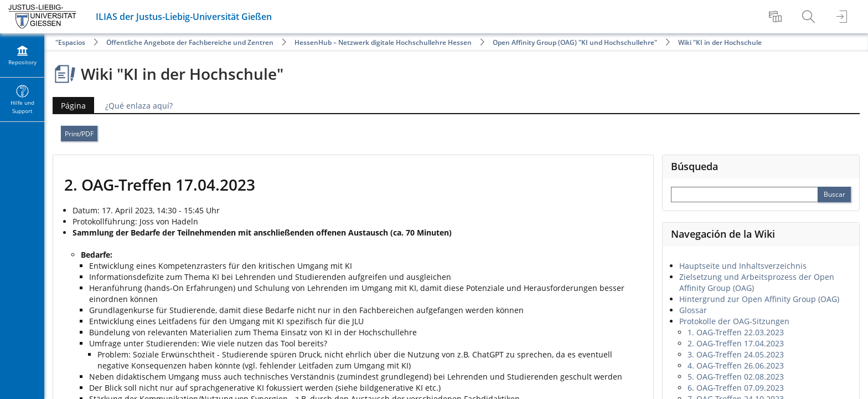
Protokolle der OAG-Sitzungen (734, 321)
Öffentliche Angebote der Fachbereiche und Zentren (190, 42)
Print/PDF (79, 134)
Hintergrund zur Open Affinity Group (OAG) (759, 299)
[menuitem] (777, 17)
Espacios (72, 42)
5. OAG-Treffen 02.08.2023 (736, 377)
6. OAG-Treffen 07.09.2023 (736, 388)
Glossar (693, 310)
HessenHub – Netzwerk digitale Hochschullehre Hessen (383, 42)
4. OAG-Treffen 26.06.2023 (736, 365)
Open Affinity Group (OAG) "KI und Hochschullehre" (575, 42)
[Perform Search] (834, 195)
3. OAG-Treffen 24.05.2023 (736, 354)
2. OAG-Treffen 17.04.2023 (736, 343)
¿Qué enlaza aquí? (139, 106)
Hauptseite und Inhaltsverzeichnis (743, 266)
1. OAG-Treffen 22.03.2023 (736, 332)
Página (69, 106)
